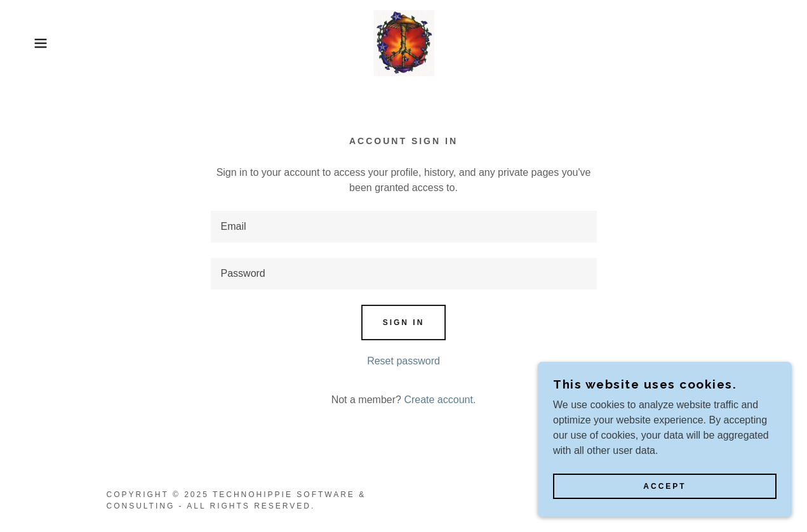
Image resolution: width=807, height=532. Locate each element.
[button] (40, 43)
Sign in (404, 323)
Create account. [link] (440, 400)
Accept (664, 504)
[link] (404, 42)
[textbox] (404, 227)
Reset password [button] (403, 361)
